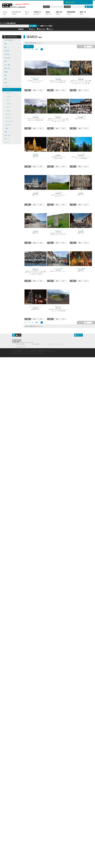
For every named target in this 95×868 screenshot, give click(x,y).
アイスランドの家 (58, 192)
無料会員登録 (71, 2)
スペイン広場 (36, 192)
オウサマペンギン (81, 78)
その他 (8, 111)
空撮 (6, 132)
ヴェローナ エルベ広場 (81, 116)
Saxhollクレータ (58, 307)
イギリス (9, 93)
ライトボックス (17, 14)
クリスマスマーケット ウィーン (36, 307)
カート (28, 14)
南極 (7, 128)
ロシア (8, 107)
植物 (6, 44)
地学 (6, 75)
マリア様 (81, 192)
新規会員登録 (72, 14)
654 (37, 49)
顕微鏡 (6, 72)
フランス (9, 104)
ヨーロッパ (8, 90)
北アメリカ (8, 118)
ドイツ (8, 100)
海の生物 (7, 54)
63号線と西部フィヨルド (36, 78)
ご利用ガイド (39, 14)
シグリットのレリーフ (58, 230)
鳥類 (6, 61)
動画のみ (51, 29)
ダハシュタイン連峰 (81, 154)
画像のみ (33, 29)
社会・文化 (7, 135)
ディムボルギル (58, 78)
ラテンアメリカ (9, 121)
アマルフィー (36, 230)
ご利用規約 (22, 344)
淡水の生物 (7, 58)
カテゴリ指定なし (9, 40)
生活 (6, 139)
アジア (7, 86)
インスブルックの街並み (58, 269)
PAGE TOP (79, 335)
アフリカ (8, 114)
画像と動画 (42, 29)
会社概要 (37, 344)
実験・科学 (7, 68)
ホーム (6, 14)
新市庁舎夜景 (36, 154)
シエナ (58, 154)
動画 (84, 14)
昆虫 (6, 47)
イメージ (7, 142)
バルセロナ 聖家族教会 (81, 269)
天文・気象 (7, 65)
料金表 (50, 14)
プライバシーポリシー (57, 344)
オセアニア (8, 125)
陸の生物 (7, 51)
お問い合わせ (60, 14)
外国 (6, 82)
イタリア (9, 97)
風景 (6, 79)
